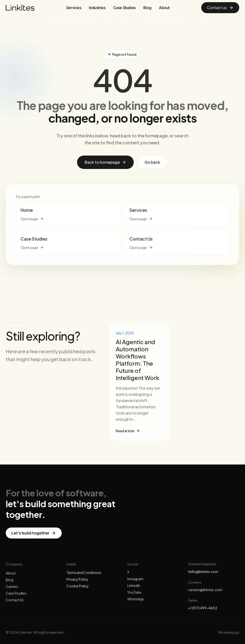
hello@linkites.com (203, 571)
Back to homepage (105, 162)
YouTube (134, 595)
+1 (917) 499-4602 (203, 608)
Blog (147, 8)
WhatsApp (136, 602)
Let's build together (34, 534)
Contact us (220, 8)
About (164, 8)
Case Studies (124, 8)
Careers (12, 589)
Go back (152, 162)
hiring (235, 634)
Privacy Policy (77, 580)
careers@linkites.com (205, 590)
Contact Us (15, 603)
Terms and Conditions (84, 574)
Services (74, 8)
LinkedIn (134, 588)
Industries (97, 8)
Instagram (135, 582)
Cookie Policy (78, 587)
